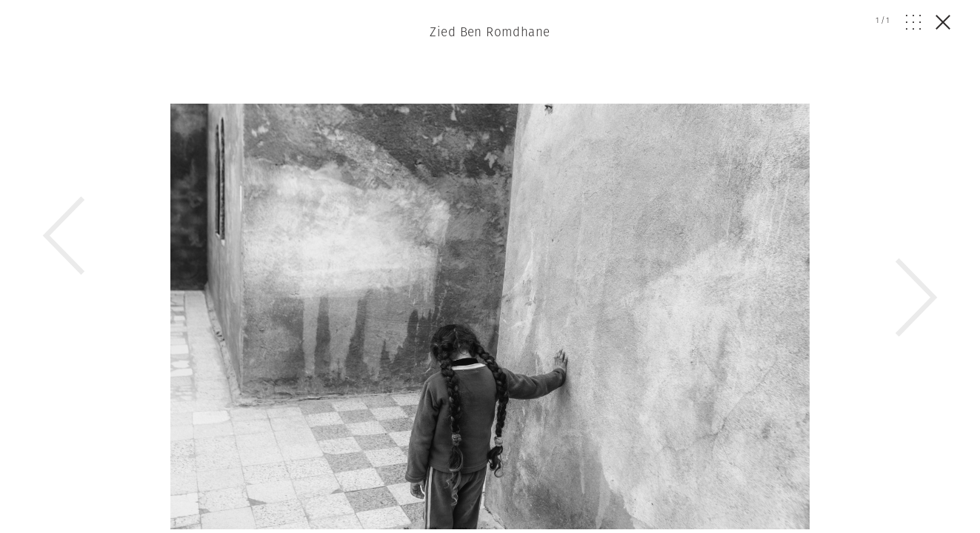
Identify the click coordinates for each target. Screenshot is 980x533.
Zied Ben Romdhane (490, 32)
